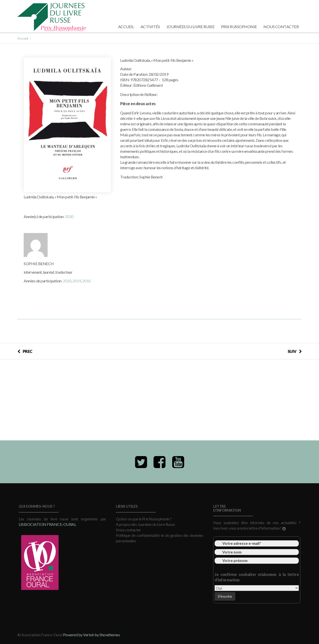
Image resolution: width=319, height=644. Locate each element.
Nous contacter (281, 27)
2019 (77, 281)
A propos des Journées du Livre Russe (145, 524)
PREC (25, 351)
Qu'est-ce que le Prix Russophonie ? (144, 519)
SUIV (295, 351)
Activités (150, 27)
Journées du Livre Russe (191, 27)
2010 (86, 281)
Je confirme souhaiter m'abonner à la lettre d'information (257, 577)
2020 (69, 216)
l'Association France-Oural (47, 524)
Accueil (126, 27)
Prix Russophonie (239, 27)
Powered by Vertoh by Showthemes (92, 635)
